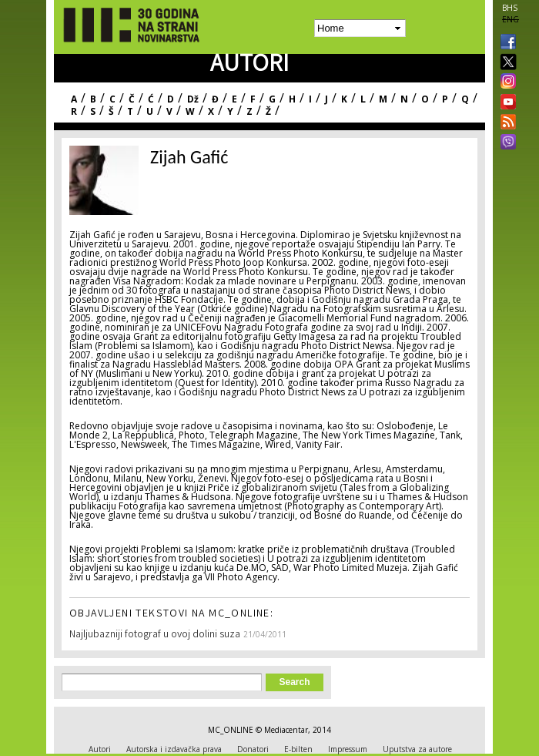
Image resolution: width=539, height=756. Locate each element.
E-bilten (298, 749)
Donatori (253, 749)
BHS (510, 8)
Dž (193, 99)
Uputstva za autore (417, 749)
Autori (100, 749)
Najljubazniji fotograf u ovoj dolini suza (155, 635)
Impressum (348, 749)
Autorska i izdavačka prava (174, 749)
